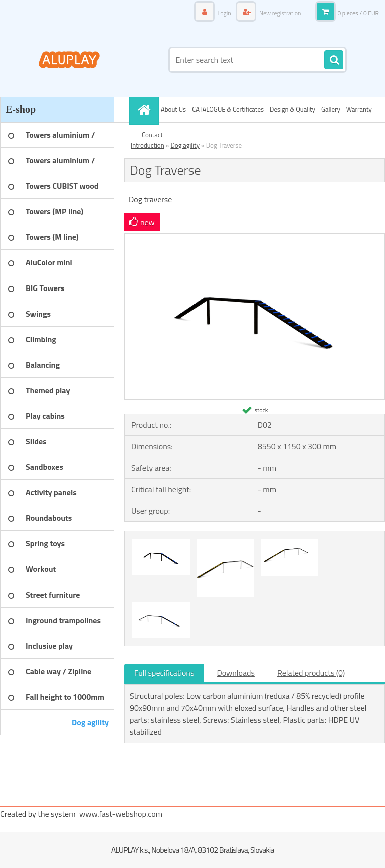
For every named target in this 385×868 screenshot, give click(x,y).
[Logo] (69, 60)
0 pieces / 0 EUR (358, 13)
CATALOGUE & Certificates (228, 109)
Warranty (359, 109)
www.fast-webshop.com (121, 814)
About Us (173, 109)
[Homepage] (145, 109)
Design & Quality (293, 109)
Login (224, 13)
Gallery (331, 109)
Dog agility (185, 145)
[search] (334, 60)
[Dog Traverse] (255, 238)
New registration (279, 13)
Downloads (236, 673)
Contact (152, 135)
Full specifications (164, 673)
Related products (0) (311, 673)
